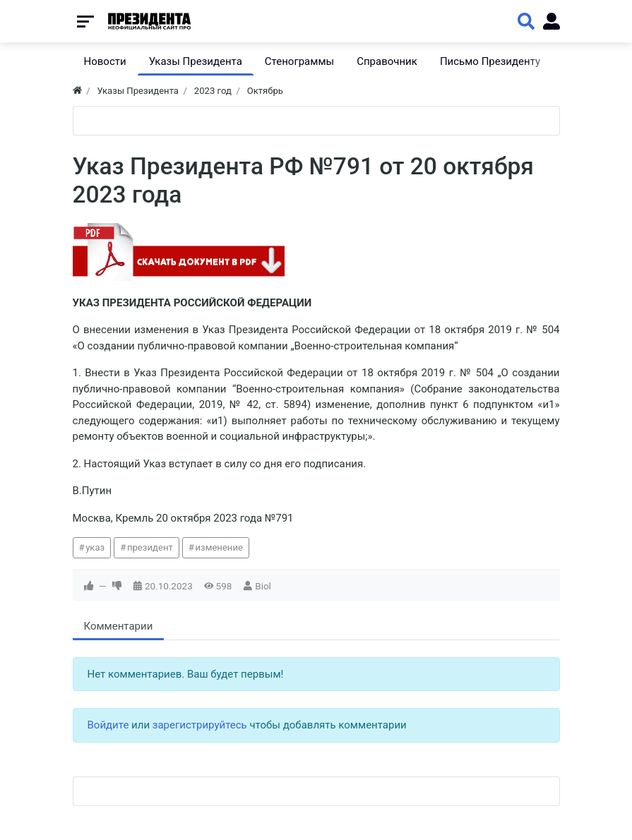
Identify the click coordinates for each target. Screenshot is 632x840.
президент (150, 547)
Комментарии (119, 626)
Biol (263, 586)
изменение (219, 547)
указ (95, 547)
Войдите (108, 725)
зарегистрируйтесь (200, 725)
